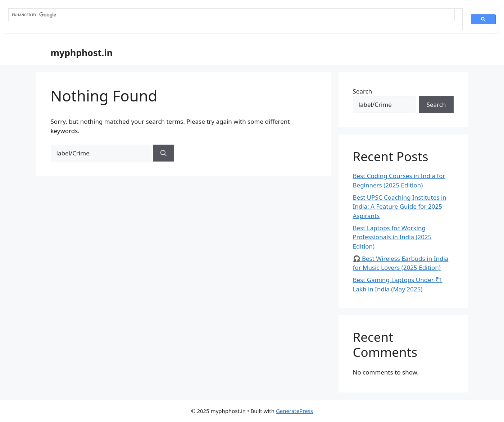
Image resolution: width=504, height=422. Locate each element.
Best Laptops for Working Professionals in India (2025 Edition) (392, 237)
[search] (231, 15)
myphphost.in (82, 53)
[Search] (164, 153)
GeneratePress (294, 411)
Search (363, 91)
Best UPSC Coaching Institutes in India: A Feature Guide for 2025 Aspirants (400, 207)
